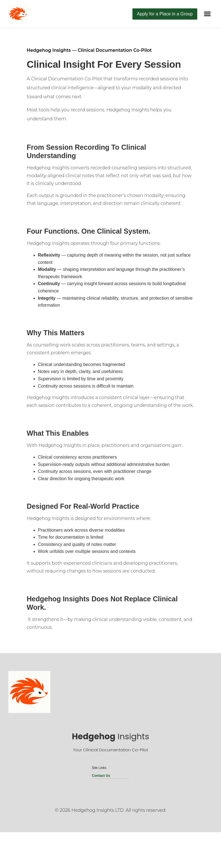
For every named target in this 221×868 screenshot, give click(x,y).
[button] (207, 14)
